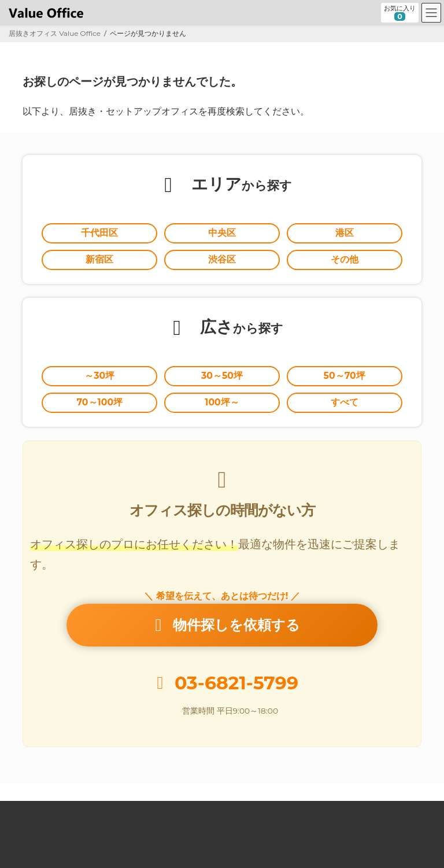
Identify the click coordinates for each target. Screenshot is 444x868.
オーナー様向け (271, 811)
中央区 (222, 233)
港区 (345, 233)
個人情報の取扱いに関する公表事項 (153, 818)
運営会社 (331, 811)
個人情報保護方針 (47, 818)
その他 (345, 259)
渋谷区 (222, 259)
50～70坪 (345, 376)
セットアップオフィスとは (182, 811)
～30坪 (99, 376)
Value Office (40, 811)
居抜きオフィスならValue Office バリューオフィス (236, 848)
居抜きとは (101, 811)
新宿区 (99, 259)
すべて (345, 402)
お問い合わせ (389, 811)
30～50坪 (222, 376)
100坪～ (222, 402)
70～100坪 (99, 402)
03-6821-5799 (236, 683)
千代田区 (99, 233)
